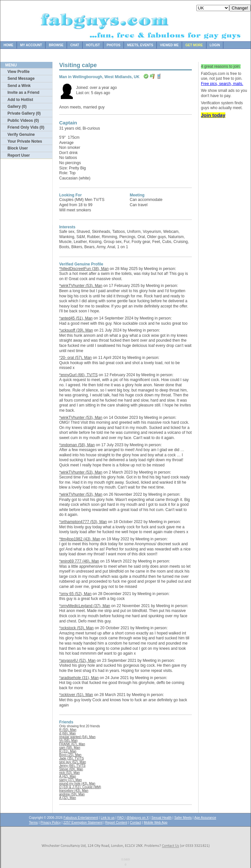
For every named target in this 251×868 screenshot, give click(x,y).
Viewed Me (169, 45)
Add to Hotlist (20, 100)
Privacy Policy (50, 823)
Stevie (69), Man (71, 769)
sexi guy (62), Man (73, 762)
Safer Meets (183, 818)
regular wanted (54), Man (77, 737)
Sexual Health (162, 818)
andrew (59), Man (72, 794)
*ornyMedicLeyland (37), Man (85, 606)
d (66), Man (67, 733)
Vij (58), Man (68, 740)
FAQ (121, 818)
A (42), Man (68, 776)
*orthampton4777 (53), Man (83, 522)
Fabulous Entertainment (81, 818)
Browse (56, 45)
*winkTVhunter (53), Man (81, 286)
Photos (113, 45)
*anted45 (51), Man (76, 318)
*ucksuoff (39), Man (76, 330)
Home (8, 45)
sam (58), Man (70, 748)
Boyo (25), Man (70, 755)
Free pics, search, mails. (222, 84)
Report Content (116, 823)
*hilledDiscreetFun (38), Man (84, 269)
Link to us (108, 818)
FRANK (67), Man (72, 744)
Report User (19, 155)
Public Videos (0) (23, 121)
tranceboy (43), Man (74, 791)
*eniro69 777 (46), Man (79, 561)
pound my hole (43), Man (77, 783)
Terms (33, 823)
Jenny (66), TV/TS (72, 766)
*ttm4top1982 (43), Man (80, 539)
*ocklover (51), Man (76, 695)
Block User (18, 148)
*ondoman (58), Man (77, 445)
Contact (136, 823)
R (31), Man (68, 751)
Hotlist (93, 45)
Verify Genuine (21, 135)
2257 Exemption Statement (83, 823)
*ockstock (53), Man (76, 628)
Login (215, 45)
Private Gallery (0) (24, 113)
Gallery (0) (17, 107)
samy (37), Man (70, 780)
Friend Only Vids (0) (26, 127)
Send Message (21, 78)
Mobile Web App (156, 823)
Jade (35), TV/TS (72, 758)
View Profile (19, 72)
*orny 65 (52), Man (75, 594)
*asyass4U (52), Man (77, 661)
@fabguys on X (138, 818)
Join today (213, 115)
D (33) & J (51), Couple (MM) (80, 787)
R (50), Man (68, 730)
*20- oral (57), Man (75, 358)
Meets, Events (140, 45)
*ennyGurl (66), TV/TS (79, 375)
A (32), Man (68, 798)
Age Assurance (205, 818)
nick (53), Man (69, 773)
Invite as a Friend (23, 92)
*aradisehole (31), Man (79, 678)
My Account (31, 45)
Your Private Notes (25, 141)
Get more (194, 45)
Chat (75, 45)
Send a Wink (19, 86)
